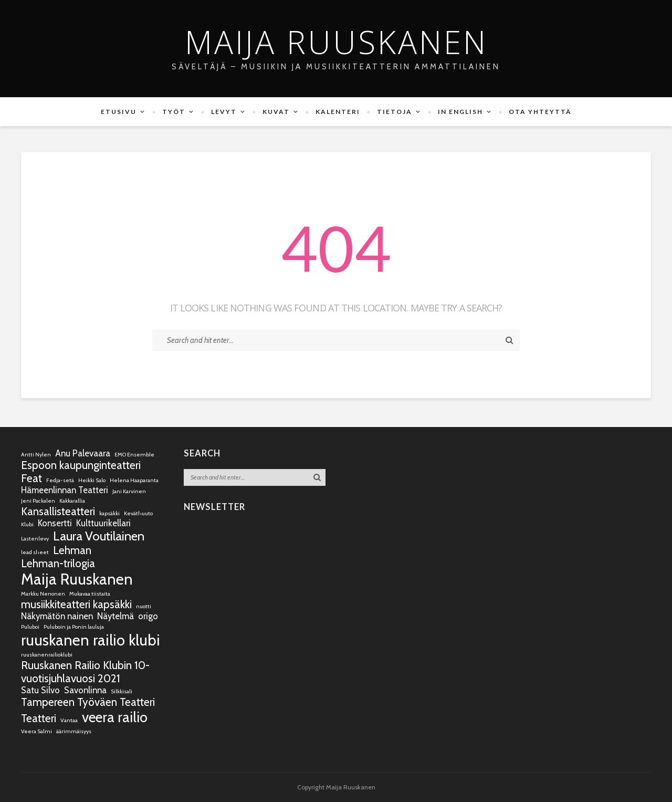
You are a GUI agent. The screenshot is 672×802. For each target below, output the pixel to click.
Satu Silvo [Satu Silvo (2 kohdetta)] (40, 690)
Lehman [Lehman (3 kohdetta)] (72, 550)
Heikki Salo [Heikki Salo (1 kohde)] (92, 480)
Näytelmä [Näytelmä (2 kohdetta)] (115, 616)
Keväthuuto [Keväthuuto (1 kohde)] (138, 513)
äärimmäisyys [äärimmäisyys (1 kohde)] (74, 731)
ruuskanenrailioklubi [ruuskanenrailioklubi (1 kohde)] (47, 655)
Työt (174, 112)
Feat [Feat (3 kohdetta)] (31, 478)
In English (460, 112)
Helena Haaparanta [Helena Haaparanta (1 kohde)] (134, 480)
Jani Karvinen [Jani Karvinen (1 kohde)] (129, 491)
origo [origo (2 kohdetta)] (148, 616)
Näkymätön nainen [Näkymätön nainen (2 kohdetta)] (57, 616)
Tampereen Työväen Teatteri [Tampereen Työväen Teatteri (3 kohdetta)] (88, 702)
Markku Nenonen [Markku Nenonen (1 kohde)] (43, 594)
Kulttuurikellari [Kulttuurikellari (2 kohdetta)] (103, 523)
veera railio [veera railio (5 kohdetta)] (115, 717)
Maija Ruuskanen (336, 42)
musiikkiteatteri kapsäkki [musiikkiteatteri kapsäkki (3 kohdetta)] (76, 604)
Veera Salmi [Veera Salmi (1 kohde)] (36, 731)
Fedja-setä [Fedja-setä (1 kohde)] (60, 480)
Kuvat (276, 112)
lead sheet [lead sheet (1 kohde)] (35, 552)
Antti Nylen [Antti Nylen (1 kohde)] (36, 455)
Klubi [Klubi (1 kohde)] (27, 524)
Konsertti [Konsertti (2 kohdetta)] (55, 523)
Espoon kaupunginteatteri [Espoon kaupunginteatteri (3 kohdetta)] (81, 465)
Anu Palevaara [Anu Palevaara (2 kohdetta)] (83, 453)
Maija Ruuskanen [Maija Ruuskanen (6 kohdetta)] (77, 579)
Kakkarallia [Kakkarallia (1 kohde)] (72, 501)
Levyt (224, 112)
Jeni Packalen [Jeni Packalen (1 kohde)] (38, 501)
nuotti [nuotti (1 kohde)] (144, 606)
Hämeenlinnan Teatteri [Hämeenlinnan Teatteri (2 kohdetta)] (65, 490)
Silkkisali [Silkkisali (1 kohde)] (122, 691)
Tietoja (395, 112)
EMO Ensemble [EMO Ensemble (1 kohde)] (134, 455)
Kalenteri (338, 112)
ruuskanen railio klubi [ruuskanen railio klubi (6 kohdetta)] (91, 640)
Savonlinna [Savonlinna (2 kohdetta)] (85, 690)
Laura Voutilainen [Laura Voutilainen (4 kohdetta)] (99, 536)
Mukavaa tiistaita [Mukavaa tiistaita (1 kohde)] (90, 594)
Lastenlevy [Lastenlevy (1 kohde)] (35, 539)
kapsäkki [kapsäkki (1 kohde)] (109, 513)
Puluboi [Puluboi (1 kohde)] (30, 627)
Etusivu (119, 112)
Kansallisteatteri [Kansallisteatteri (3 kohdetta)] (58, 511)
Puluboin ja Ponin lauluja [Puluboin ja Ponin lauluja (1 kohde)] (74, 627)
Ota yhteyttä (540, 112)
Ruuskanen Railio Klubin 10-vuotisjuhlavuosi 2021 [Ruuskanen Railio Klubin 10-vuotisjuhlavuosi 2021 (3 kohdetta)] (85, 672)
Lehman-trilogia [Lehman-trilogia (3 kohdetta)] (58, 563)
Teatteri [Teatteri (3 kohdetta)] (39, 718)
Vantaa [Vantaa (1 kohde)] (69, 720)
